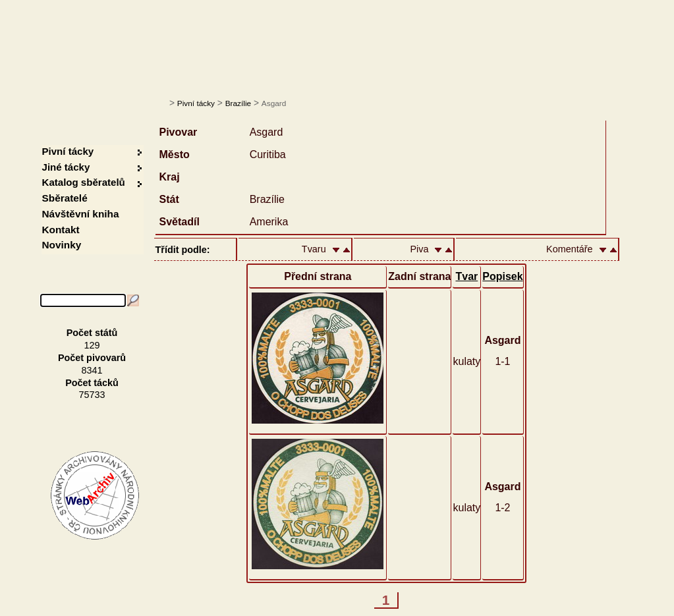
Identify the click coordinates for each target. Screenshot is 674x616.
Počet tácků (92, 383)
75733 (92, 395)
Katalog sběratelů (84, 182)
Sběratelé (65, 198)
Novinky (62, 245)
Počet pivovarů (92, 358)
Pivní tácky (196, 103)
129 (92, 345)
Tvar (466, 276)
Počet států (92, 333)
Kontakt (61, 230)
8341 (92, 370)
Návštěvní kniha (81, 214)
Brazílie (238, 103)
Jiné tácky (66, 167)
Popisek (502, 276)
